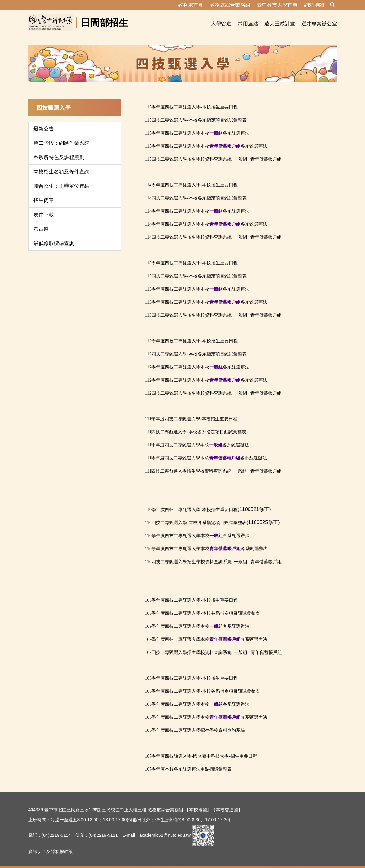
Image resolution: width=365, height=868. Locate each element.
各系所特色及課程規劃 (59, 150)
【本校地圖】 (198, 802)
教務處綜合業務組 (230, 5)
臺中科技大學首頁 (277, 5)
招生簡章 (44, 193)
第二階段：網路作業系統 (61, 135)
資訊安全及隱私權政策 (51, 844)
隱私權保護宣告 (44, 860)
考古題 (41, 221)
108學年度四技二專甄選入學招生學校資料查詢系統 (195, 723)
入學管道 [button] (221, 24)
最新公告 (44, 121)
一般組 (241, 152)
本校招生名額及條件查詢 (61, 164)
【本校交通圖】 (227, 802)
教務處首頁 (191, 5)
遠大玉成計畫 (280, 24)
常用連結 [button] (248, 24)
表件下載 (44, 207)
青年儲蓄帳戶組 (266, 152)
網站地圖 (314, 5)
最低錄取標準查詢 (54, 236)
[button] (333, 5)
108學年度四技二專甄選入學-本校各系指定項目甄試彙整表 (202, 684)
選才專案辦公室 (319, 24)
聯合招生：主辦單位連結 (61, 178)
